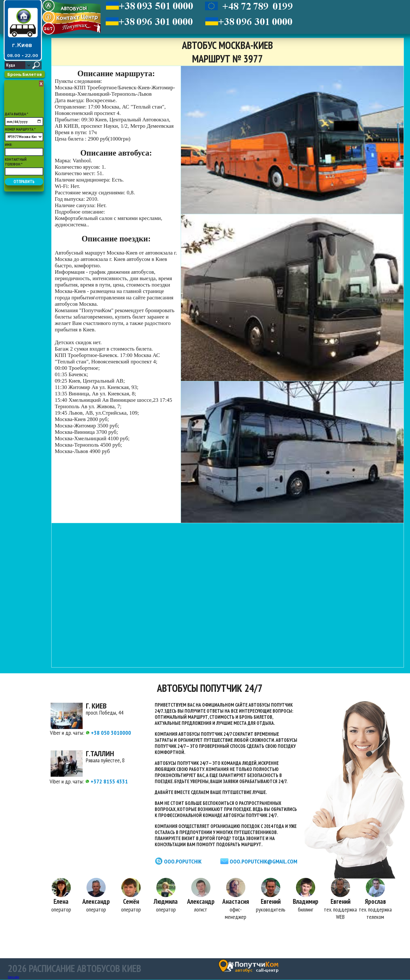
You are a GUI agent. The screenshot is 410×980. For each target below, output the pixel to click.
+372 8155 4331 (107, 781)
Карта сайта (13, 977)
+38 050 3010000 (108, 733)
